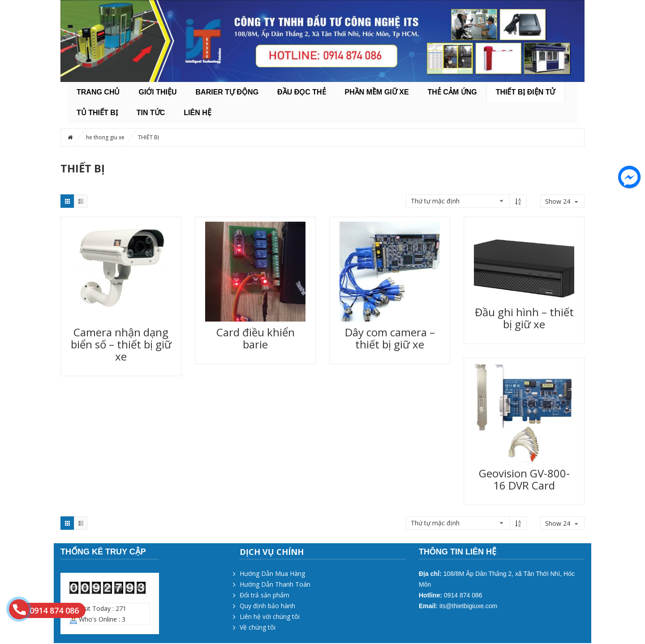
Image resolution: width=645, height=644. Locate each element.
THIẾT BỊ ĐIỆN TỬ (526, 92)
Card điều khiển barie (256, 338)
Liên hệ (197, 113)
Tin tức (151, 113)
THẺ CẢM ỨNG (452, 92)
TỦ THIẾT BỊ (97, 113)
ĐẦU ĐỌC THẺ (301, 92)
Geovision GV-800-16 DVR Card (524, 479)
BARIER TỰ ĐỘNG (227, 92)
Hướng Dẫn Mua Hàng (272, 573)
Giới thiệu (157, 92)
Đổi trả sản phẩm (264, 595)
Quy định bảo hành (267, 606)
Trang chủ (98, 92)
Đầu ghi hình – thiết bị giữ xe (524, 318)
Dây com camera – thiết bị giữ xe (390, 338)
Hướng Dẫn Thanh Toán (275, 584)
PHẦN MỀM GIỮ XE (377, 92)
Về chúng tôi (258, 627)
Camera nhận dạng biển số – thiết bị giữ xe (121, 344)
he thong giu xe (105, 137)
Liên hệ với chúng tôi (270, 616)
